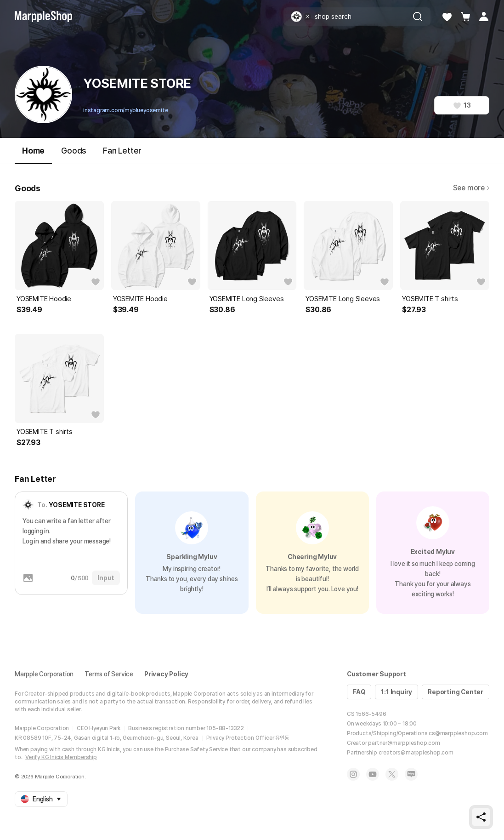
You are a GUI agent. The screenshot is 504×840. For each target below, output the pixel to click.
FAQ (359, 692)
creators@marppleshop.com (416, 753)
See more (471, 188)
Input (106, 578)
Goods (74, 151)
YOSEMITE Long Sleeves (247, 299)
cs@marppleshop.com (458, 733)
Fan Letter (122, 151)
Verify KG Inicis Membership (61, 757)
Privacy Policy (166, 674)
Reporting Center (456, 692)
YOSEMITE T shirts (430, 299)
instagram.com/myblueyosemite (125, 110)
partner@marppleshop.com (404, 743)
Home (33, 155)
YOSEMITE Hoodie (44, 299)
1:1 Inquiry (396, 692)
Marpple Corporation (44, 674)
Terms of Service (109, 674)
